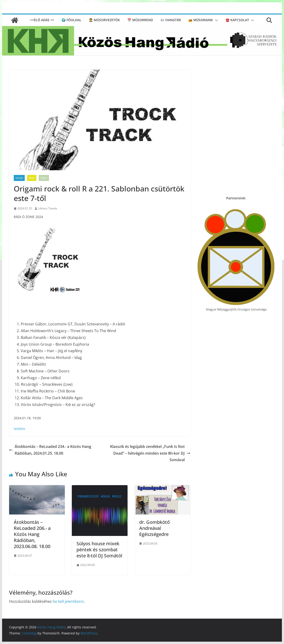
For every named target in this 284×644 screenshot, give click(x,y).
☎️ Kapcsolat (237, 20)
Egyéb (19, 178)
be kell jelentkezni (68, 601)
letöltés (19, 429)
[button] (215, 20)
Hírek (44, 178)
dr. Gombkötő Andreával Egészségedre (154, 528)
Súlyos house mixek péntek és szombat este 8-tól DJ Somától (99, 550)
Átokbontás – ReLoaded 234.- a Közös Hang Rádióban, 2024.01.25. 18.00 (50, 450)
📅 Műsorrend (140, 20)
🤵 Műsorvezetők (104, 20)
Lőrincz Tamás (48, 208)
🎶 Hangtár (171, 20)
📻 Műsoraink (201, 20)
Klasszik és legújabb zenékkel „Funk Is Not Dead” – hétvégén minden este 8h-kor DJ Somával (150, 453)
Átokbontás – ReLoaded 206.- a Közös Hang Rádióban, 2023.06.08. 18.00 (32, 534)
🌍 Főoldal (71, 20)
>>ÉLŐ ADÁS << (42, 20)
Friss (32, 178)
